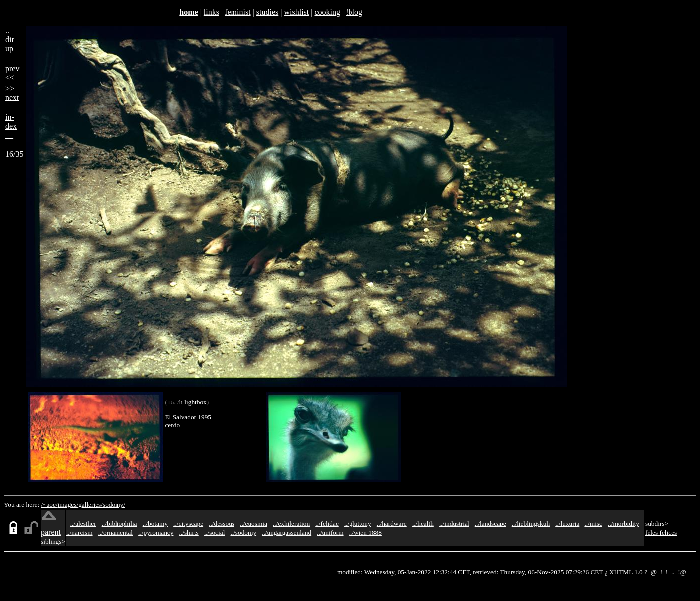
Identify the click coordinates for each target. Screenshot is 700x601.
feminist (237, 12)
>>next (12, 93)
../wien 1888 (365, 533)
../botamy (155, 524)
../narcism (79, 533)
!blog (354, 12)
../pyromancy (156, 533)
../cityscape (188, 524)
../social (214, 533)
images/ (68, 505)
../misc (593, 524)
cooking (327, 12)
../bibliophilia (119, 524)
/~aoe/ (50, 505)
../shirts (189, 533)
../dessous (222, 524)
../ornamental (116, 533)
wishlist (296, 12)
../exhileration (291, 524)
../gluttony (358, 524)
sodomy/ (114, 505)
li (181, 402)
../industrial (454, 524)
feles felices (661, 533)
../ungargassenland (287, 533)
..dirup (10, 40)
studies (267, 12)
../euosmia (254, 524)
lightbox (195, 402)
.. (673, 572)
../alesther (83, 524)
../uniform (330, 533)
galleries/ (90, 505)
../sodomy (243, 533)
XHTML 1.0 (626, 572)
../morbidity (624, 524)
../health (423, 524)
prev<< (12, 73)
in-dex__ (11, 126)
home (188, 12)
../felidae (327, 524)
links (211, 12)
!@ (682, 572)
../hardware (392, 524)
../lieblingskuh (531, 524)
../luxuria (567, 524)
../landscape (491, 524)
